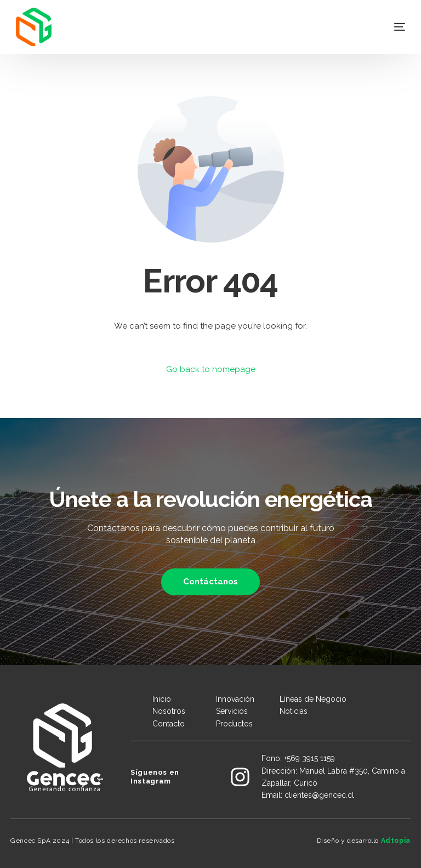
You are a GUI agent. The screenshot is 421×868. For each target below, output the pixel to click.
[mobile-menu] (386, 27)
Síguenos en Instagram (155, 777)
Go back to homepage (211, 369)
